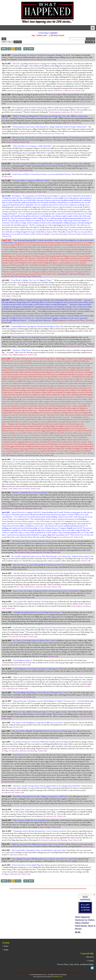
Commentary (43, 33)
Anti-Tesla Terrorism (21, 755)
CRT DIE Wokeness (9, 455)
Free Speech (13, 751)
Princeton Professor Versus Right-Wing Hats (28, 865)
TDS (69, 123)
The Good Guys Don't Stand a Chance (26, 459)
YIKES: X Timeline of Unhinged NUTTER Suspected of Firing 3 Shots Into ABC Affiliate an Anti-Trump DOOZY (45, 117)
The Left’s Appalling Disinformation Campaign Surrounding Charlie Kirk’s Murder (43, 63)
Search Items (90, 39)
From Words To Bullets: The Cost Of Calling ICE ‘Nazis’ (32, 280)
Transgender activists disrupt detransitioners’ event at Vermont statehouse (40, 831)
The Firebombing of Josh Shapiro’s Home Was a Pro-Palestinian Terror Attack (41, 693)
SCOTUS (14, 170)
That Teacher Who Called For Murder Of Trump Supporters (35, 601)
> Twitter (5, 950)
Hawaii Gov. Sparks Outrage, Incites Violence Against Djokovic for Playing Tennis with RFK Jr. (47, 786)
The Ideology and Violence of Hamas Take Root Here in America (34, 541)
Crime (5, 159)
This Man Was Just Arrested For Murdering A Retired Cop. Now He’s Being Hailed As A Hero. (47, 573)
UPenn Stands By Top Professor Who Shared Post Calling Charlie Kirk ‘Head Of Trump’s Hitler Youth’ (50, 127)
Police (37, 455)
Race (42, 455)
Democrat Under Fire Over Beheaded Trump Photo (31, 337)
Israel (32, 60)
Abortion (14, 855)
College (5, 751)
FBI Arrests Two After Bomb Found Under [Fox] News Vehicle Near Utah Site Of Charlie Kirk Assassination (51, 138)
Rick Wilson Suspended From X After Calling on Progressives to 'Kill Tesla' (40, 796)
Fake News (58, 90)
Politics (8, 296)
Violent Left (51, 60)
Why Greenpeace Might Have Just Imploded (29, 820)
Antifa (38, 234)
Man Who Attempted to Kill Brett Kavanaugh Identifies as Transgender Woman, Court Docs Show (48, 164)
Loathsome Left (40, 60)
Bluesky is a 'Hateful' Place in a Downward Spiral (30, 493)
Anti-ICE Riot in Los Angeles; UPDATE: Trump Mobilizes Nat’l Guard (37, 512)
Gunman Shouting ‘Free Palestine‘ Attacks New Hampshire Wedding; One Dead (41, 55)
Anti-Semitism (24, 60)
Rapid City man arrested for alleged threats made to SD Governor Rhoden (38, 844)
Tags (4, 39)
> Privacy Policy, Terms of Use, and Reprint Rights (75, 964)
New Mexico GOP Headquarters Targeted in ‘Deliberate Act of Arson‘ (38, 722)
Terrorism (15, 142)
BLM (17, 587)
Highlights (54, 33)
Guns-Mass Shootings (59, 234)
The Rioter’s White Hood (22, 350)
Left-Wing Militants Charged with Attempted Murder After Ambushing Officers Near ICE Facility (47, 300)
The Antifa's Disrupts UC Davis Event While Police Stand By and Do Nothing (40, 742)
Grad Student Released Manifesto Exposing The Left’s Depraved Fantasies (40, 627)
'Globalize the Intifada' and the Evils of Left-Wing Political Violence (37, 612)
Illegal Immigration (76, 294)
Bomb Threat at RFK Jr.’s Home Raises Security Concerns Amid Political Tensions (42, 174)
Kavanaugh (6, 170)
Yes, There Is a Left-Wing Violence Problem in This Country (34, 640)
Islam (9, 142)
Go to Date (18, 42)
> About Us (89, 957)
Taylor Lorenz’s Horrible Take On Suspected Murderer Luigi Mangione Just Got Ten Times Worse (48, 677)
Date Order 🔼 (90, 42)
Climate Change (44, 827)
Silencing (28, 508)
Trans (83, 101)
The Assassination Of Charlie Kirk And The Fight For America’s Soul (47, 196)
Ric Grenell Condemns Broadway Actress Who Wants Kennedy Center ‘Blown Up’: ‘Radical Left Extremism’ (51, 556)
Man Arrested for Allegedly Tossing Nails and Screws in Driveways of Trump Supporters (44, 731)
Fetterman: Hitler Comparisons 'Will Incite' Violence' (32, 181)
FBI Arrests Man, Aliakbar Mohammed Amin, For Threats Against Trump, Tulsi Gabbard (45, 712)
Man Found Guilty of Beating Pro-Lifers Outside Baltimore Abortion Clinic (39, 850)
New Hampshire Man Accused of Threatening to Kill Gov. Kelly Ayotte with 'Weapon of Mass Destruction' (51, 108)
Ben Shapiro (46, 234)
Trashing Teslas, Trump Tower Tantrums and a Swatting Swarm (36, 809)
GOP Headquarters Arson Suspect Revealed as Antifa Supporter (36, 669)
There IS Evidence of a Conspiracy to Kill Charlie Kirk (32, 146)
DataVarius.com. (58, 977)
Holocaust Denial (36, 133)
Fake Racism (30, 455)
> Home (5, 946)
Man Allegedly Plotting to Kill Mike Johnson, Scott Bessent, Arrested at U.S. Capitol (43, 859)
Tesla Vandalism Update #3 (22, 660)
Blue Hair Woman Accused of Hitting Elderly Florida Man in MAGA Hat (39, 565)
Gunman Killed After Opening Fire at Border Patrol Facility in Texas (35, 326)
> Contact (90, 961)
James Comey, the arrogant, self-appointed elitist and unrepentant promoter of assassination (46, 591)
